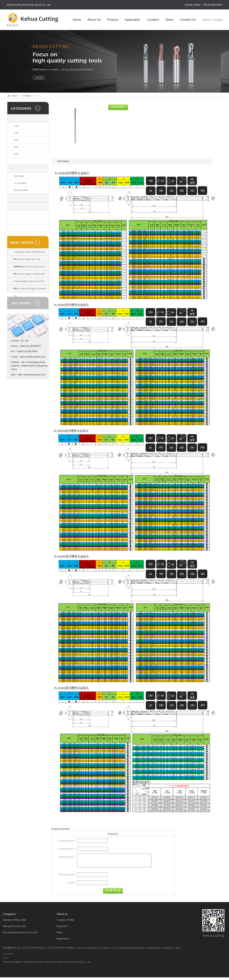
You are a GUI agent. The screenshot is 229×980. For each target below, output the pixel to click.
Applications (63, 941)
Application (133, 20)
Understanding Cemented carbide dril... (29, 285)
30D (16, 154)
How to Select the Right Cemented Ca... (30, 292)
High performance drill (14, 929)
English (219, 20)
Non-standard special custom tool (20, 935)
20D (16, 140)
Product (113, 20)
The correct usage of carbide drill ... (30, 274)
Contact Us (188, 20)
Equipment (62, 929)
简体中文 (207, 20)
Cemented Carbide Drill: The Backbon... (27, 263)
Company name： (67, 841)
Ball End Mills (21, 190)
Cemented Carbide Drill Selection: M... (30, 255)
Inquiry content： (68, 857)
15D (16, 133)
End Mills (19, 176)
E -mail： (72, 885)
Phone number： (68, 877)
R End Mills (20, 183)
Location (153, 20)
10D (16, 126)
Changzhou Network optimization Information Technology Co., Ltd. (57, 965)
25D (16, 147)
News (169, 20)
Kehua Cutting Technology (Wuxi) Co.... (30, 270)
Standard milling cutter (14, 923)
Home (77, 20)
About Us (94, 20)
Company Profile (65, 923)
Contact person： (67, 849)
